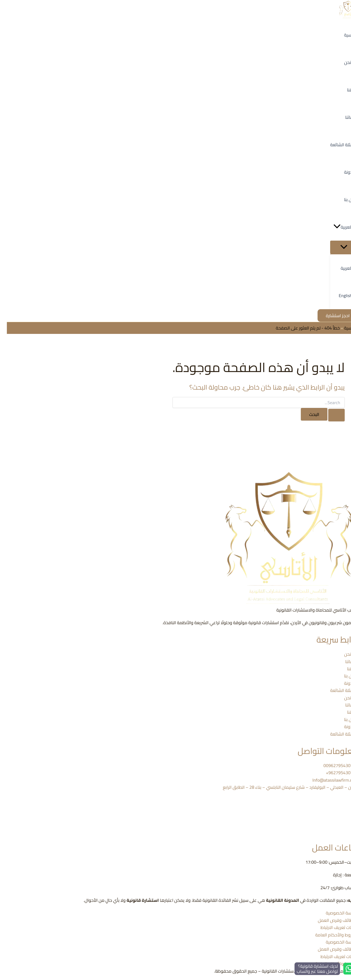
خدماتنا (345, 661)
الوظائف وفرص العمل (331, 920)
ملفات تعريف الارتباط (332, 927)
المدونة (344, 683)
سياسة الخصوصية (335, 913)
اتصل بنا (344, 676)
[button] (330, 227)
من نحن (344, 654)
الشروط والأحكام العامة (330, 935)
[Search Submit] (330, 415)
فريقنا (346, 669)
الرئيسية (344, 328)
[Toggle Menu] (337, 247)
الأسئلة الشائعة (337, 690)
